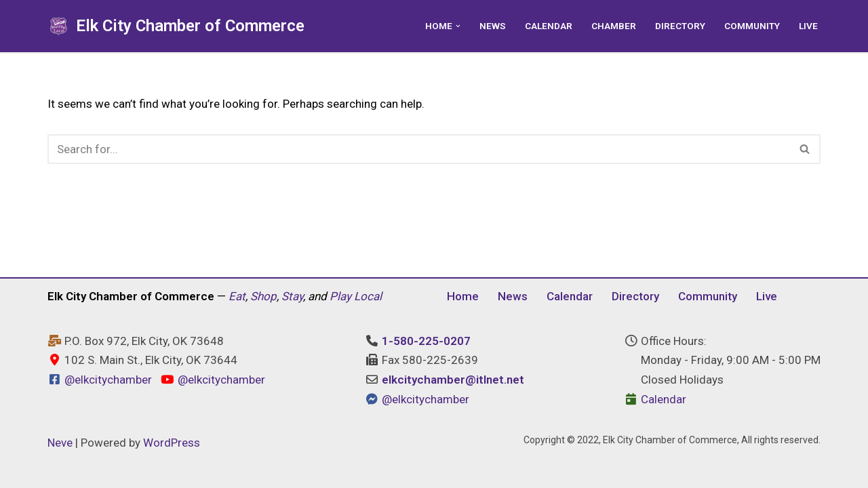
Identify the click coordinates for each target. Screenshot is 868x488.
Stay (292, 296)
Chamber (614, 26)
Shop (263, 296)
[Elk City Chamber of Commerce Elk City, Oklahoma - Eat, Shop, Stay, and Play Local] (176, 26)
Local (368, 296)
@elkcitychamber (108, 380)
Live (808, 26)
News (493, 26)
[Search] (419, 149)
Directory (680, 26)
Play (340, 296)
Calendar (549, 26)
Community (752, 26)
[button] (458, 26)
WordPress (172, 443)
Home (463, 296)
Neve (60, 443)
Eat (237, 296)
